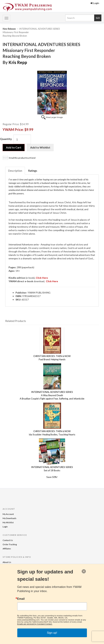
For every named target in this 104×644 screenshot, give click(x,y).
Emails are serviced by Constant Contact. (35, 624)
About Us (7, 562)
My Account (8, 514)
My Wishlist (8, 522)
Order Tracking (10, 544)
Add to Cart (14, 147)
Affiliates (7, 549)
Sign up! (52, 633)
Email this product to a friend (22, 158)
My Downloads (10, 518)
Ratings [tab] (33, 171)
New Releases (9, 29)
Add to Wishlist (40, 147)
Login (95, 3)
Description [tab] (15, 171)
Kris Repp (18, 62)
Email (21, 599)
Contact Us (8, 540)
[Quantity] (22, 139)
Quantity (6, 139)
